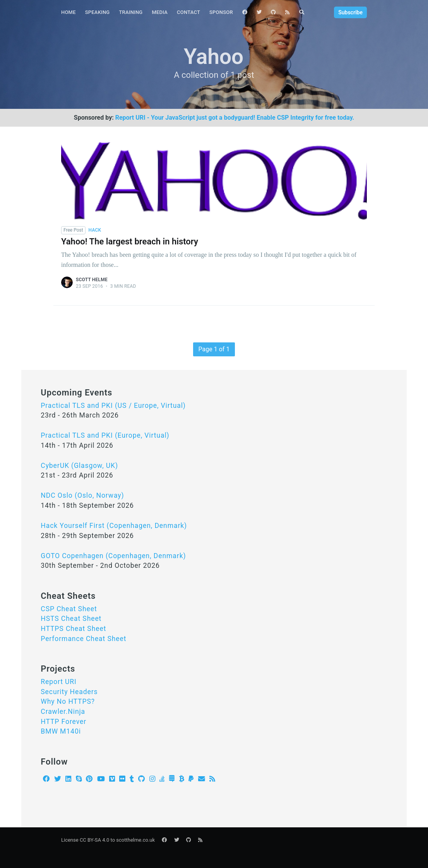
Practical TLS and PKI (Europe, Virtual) (105, 435)
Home (68, 12)
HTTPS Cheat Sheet (73, 629)
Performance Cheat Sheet (83, 639)
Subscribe (350, 12)
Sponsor (221, 12)
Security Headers (69, 692)
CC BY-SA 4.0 (94, 840)
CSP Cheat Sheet (69, 609)
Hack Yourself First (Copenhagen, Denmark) (114, 526)
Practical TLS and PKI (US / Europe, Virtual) (113, 406)
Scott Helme (92, 280)
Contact (188, 12)
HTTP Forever (63, 722)
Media (160, 12)
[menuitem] (68, 13)
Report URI (58, 682)
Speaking (98, 12)
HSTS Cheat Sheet (71, 619)
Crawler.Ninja (63, 712)
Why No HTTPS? (68, 701)
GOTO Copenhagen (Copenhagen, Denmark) (113, 556)
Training (131, 12)
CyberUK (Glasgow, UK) (79, 466)
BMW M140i (61, 731)
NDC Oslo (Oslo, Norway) (82, 495)
